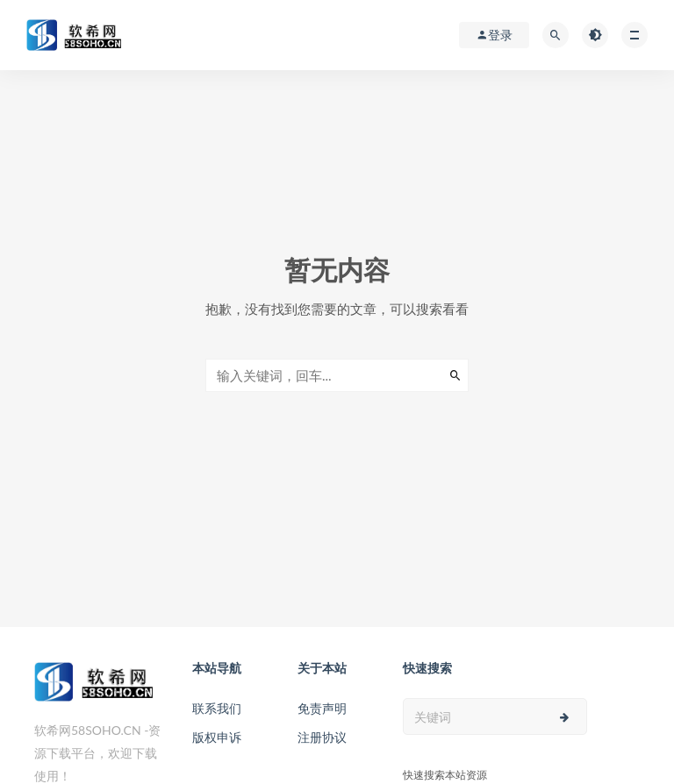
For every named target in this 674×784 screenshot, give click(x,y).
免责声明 (322, 708)
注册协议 (322, 737)
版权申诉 (217, 737)
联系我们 (217, 708)
